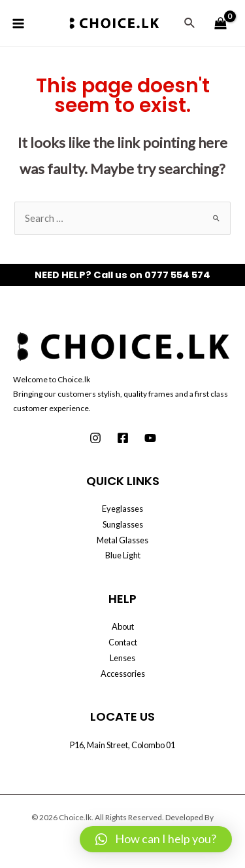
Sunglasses (123, 524)
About (123, 626)
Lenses (122, 658)
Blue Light (123, 555)
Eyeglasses (122, 509)
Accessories (123, 674)
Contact (123, 642)
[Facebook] (123, 438)
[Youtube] (150, 438)
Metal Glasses (122, 540)
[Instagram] (95, 438)
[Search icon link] (190, 23)
